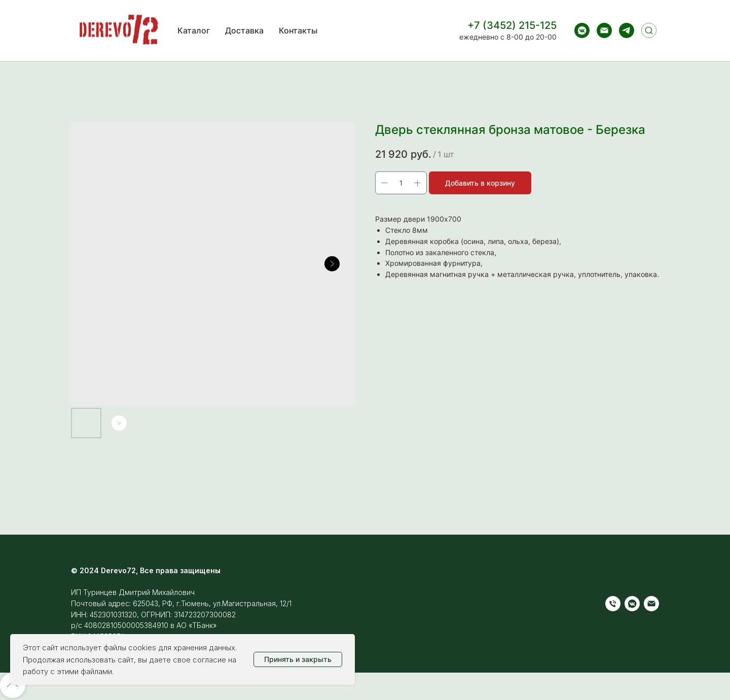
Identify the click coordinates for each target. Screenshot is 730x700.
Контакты (298, 30)
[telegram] (627, 30)
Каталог (194, 30)
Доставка (244, 30)
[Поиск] (649, 30)
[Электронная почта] (604, 30)
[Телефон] (613, 604)
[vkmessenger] (582, 30)
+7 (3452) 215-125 (512, 25)
